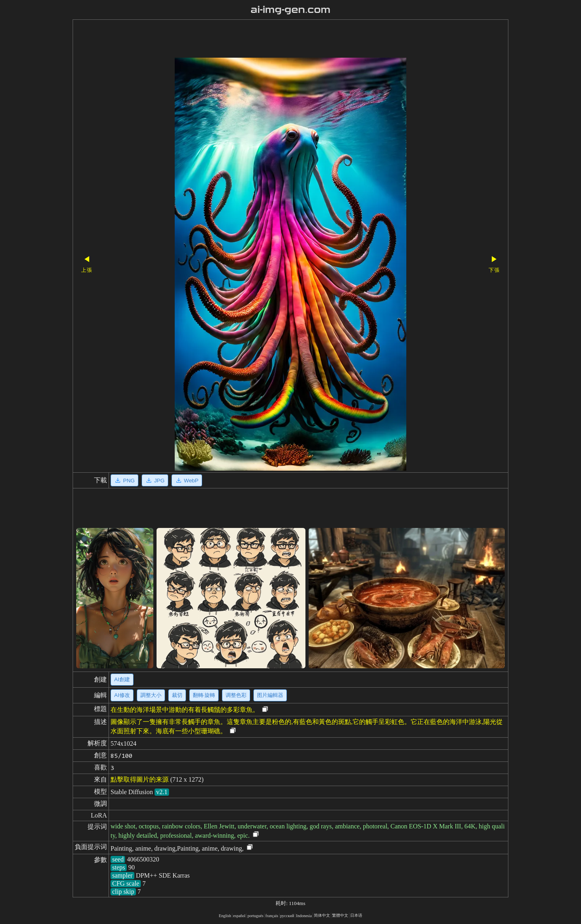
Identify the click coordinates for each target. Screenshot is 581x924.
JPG (155, 480)
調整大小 (151, 695)
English (225, 916)
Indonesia (304, 916)
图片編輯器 (270, 695)
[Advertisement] (276, 40)
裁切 (177, 695)
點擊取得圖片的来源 (140, 779)
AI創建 (122, 679)
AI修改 (122, 695)
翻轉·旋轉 (204, 695)
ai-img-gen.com (291, 10)
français (272, 916)
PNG (124, 480)
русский (287, 916)
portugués (255, 916)
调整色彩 (236, 695)
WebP (187, 480)
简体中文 (322, 915)
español (239, 916)
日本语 (356, 915)
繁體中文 (340, 915)
